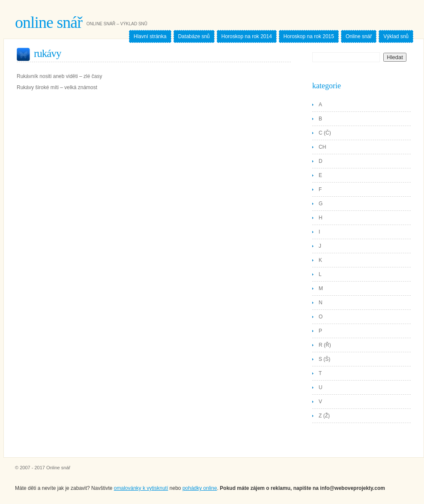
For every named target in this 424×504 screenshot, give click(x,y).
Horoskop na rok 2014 (247, 36)
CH (322, 147)
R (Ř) (325, 345)
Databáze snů (194, 36)
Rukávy (47, 53)
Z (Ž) (324, 416)
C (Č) (325, 133)
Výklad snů (396, 36)
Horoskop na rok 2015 (309, 36)
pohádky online (200, 488)
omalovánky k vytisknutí (141, 488)
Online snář (49, 22)
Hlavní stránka (150, 36)
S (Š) (324, 359)
